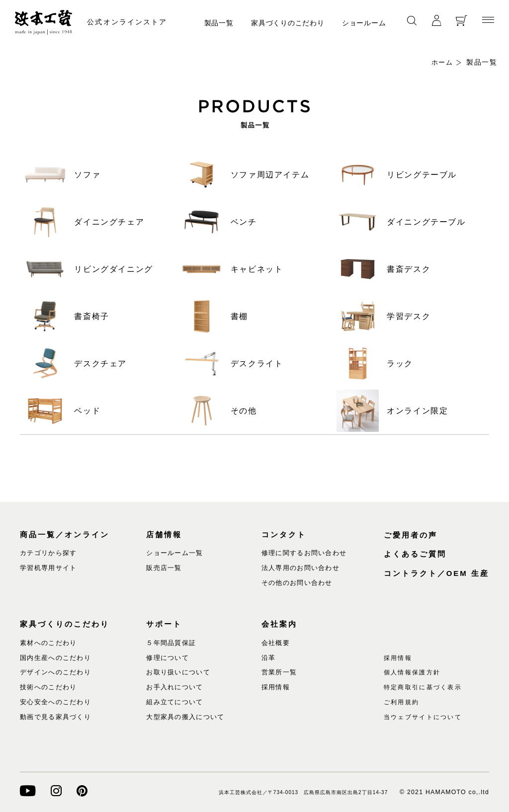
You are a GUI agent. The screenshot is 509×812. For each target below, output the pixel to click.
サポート (164, 624)
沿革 (269, 657)
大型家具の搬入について (185, 717)
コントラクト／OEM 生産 (436, 573)
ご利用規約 (403, 702)
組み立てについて (174, 702)
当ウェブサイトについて (426, 717)
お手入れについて (174, 687)
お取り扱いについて (178, 672)
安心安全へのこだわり (55, 702)
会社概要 (276, 643)
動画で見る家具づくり (55, 717)
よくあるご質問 (415, 554)
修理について (168, 657)
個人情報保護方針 (415, 672)
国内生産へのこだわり (55, 657)
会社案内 (279, 624)
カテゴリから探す (48, 553)
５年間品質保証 (171, 643)
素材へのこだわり (48, 643)
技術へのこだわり (48, 687)
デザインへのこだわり (55, 672)
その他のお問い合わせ (297, 583)
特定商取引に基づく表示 (426, 687)
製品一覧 (219, 23)
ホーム (441, 62)
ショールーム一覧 (174, 553)
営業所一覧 (279, 672)
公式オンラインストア (133, 22)
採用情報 (276, 687)
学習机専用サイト (48, 568)
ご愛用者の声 (411, 535)
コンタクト (284, 534)
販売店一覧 (164, 568)
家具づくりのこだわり (288, 23)
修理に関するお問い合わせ (304, 553)
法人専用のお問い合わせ (300, 568)
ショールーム (364, 23)
